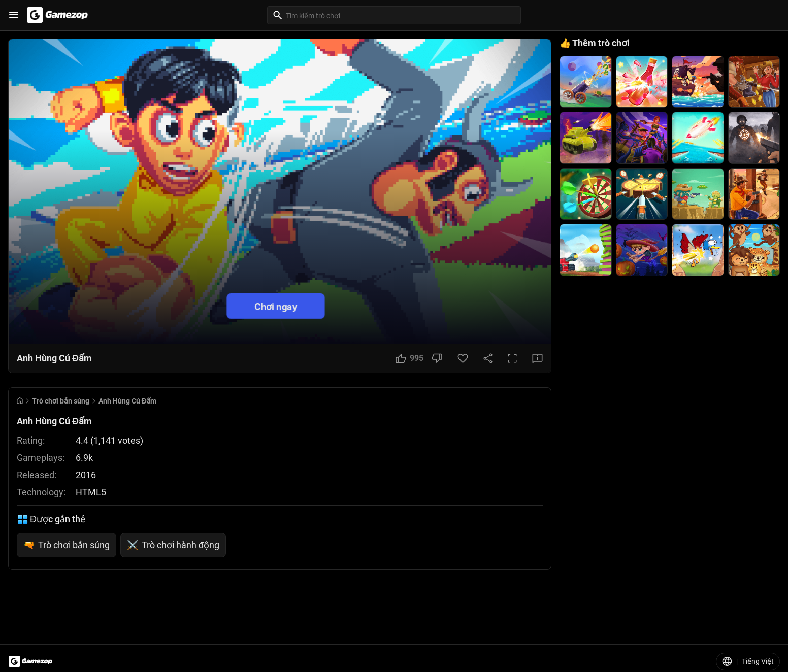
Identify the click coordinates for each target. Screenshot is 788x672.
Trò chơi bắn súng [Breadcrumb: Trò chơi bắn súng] (61, 401)
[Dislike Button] (437, 358)
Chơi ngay (276, 306)
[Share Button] (488, 358)
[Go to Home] (20, 401)
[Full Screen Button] (512, 358)
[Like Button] (409, 358)
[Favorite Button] (463, 358)
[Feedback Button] (537, 358)
